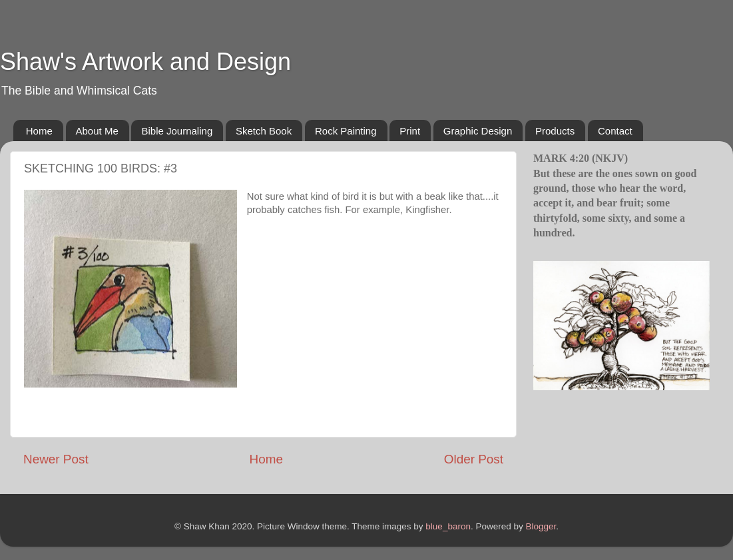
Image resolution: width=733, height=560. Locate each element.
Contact (615, 131)
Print (410, 131)
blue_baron (448, 526)
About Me (97, 131)
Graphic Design (478, 131)
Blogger (541, 526)
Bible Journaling (177, 131)
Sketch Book (264, 131)
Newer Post (56, 459)
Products (555, 131)
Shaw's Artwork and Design (145, 62)
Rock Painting (346, 131)
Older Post (474, 459)
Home (39, 131)
